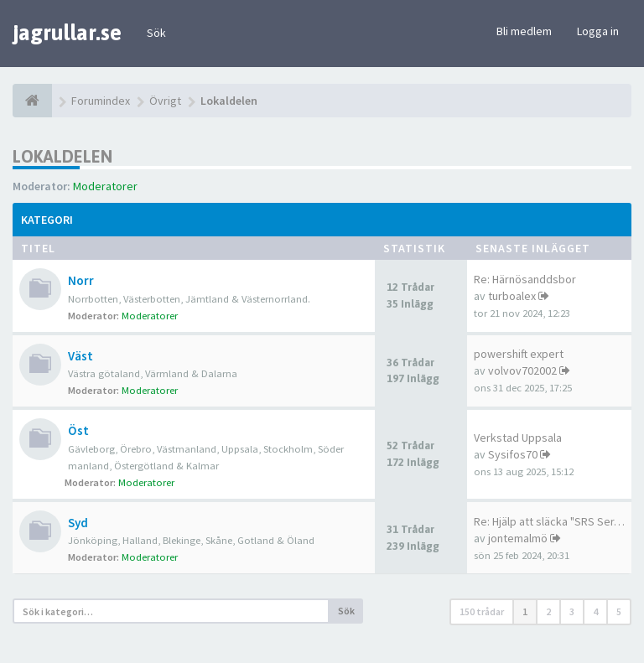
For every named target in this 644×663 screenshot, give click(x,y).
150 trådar (482, 611)
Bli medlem (524, 31)
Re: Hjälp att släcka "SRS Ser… (549, 521)
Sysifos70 (513, 454)
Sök (156, 33)
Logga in (598, 31)
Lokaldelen (62, 156)
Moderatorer (105, 186)
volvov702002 (522, 370)
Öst (78, 430)
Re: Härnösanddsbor (525, 279)
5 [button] (619, 611)
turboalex (512, 296)
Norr (81, 280)
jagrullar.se (67, 33)
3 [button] (572, 611)
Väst (80, 356)
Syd (78, 523)
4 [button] (595, 611)
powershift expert (519, 354)
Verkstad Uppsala (518, 438)
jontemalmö (518, 538)
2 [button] (548, 611)
